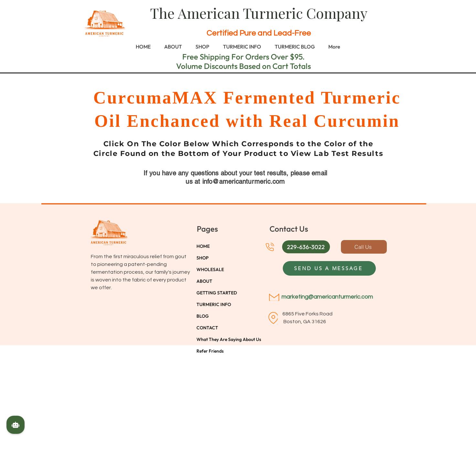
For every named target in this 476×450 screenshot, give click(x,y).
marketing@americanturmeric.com (327, 297)
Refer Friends (210, 351)
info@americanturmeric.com (244, 181)
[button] (306, 247)
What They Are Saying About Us (219, 339)
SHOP (202, 258)
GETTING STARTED (217, 293)
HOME (203, 246)
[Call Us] (364, 247)
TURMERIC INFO (214, 304)
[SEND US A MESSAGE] (329, 268)
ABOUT (204, 281)
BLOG (203, 316)
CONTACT (207, 328)
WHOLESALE (210, 269)
